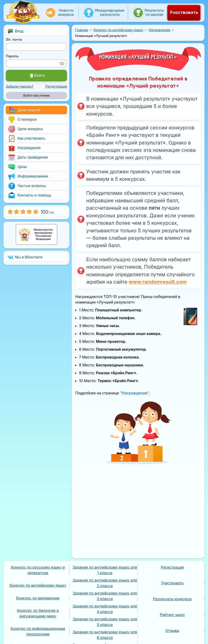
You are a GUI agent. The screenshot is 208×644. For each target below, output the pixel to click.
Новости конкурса (60, 13)
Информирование (28, 176)
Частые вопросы (27, 186)
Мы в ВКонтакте (25, 257)
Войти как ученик (36, 95)
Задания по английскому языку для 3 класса (105, 596)
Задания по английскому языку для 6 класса (105, 635)
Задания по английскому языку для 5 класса (105, 622)
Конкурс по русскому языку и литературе (38, 570)
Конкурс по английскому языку (38, 585)
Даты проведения (28, 158)
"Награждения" (135, 393)
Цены (17, 167)
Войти (36, 76)
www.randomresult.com (158, 282)
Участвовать (184, 13)
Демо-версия (25, 110)
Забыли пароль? (20, 86)
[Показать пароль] (62, 63)
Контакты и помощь (29, 195)
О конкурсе (22, 120)
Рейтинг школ (172, 615)
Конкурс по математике (38, 598)
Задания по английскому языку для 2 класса (105, 583)
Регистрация (56, 86)
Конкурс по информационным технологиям (38, 631)
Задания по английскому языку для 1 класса (105, 570)
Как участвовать (26, 139)
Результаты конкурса (172, 599)
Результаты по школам (149, 13)
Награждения (24, 148)
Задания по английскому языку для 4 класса (105, 609)
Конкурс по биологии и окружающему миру (38, 613)
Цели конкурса (25, 129)
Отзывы (172, 631)
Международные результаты (104, 13)
